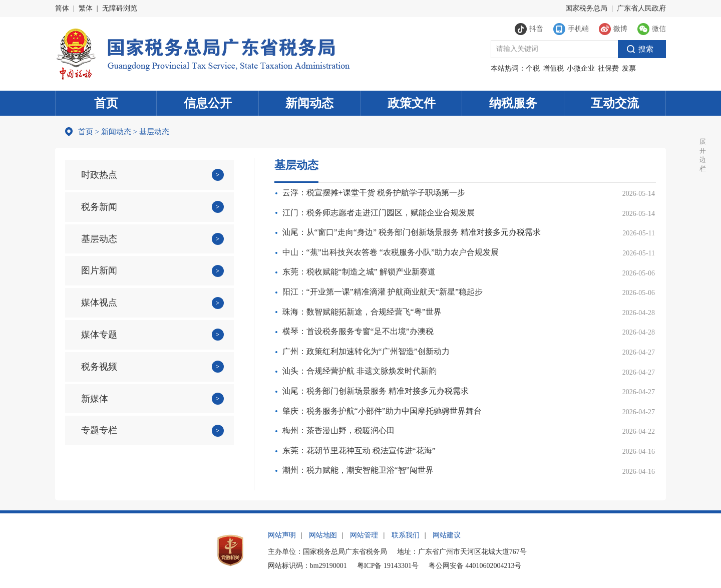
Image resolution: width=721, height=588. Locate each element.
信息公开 (208, 103)
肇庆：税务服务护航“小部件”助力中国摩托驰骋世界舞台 (382, 411)
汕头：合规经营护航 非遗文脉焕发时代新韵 (359, 371)
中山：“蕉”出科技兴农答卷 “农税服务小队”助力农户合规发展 (391, 252)
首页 (106, 103)
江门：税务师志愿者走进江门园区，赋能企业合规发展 (379, 213)
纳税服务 (513, 103)
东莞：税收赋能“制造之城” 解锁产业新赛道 (359, 272)
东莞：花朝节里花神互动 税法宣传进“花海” (359, 451)
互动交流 (615, 103)
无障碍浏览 (120, 8)
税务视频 (99, 367)
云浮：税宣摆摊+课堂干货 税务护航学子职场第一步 (374, 193)
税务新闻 (99, 207)
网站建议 (447, 535)
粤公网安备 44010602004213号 (475, 566)
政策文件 (412, 103)
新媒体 (95, 399)
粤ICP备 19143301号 (388, 566)
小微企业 (581, 68)
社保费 (608, 68)
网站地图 (323, 535)
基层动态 (99, 239)
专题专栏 (99, 430)
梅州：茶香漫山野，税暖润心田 (338, 430)
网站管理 (364, 535)
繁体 (86, 8)
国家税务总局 (586, 8)
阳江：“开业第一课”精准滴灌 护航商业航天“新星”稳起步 (383, 292)
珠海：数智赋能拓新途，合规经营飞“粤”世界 (362, 312)
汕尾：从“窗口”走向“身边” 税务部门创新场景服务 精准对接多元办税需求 (412, 232)
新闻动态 (309, 103)
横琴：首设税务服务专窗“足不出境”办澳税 (358, 331)
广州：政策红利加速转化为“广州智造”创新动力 (366, 351)
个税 (533, 68)
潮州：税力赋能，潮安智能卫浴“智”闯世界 (358, 470)
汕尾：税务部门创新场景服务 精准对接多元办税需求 (376, 391)
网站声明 (282, 535)
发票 (629, 68)
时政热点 (99, 175)
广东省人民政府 (641, 8)
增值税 (553, 68)
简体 (62, 8)
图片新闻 (99, 270)
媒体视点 (99, 303)
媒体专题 (99, 335)
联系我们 (406, 535)
